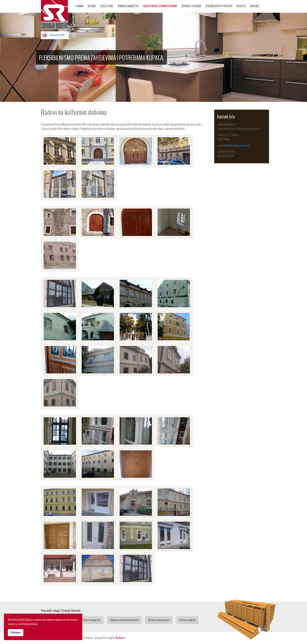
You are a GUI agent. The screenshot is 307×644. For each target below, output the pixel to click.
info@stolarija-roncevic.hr (237, 146)
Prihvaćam (16, 633)
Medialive (120, 638)
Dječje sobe (107, 6)
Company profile (57, 35)
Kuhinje (92, 6)
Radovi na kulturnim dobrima (160, 6)
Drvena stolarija (191, 6)
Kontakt (255, 6)
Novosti (241, 6)
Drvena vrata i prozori (219, 6)
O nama (79, 6)
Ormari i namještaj (128, 6)
